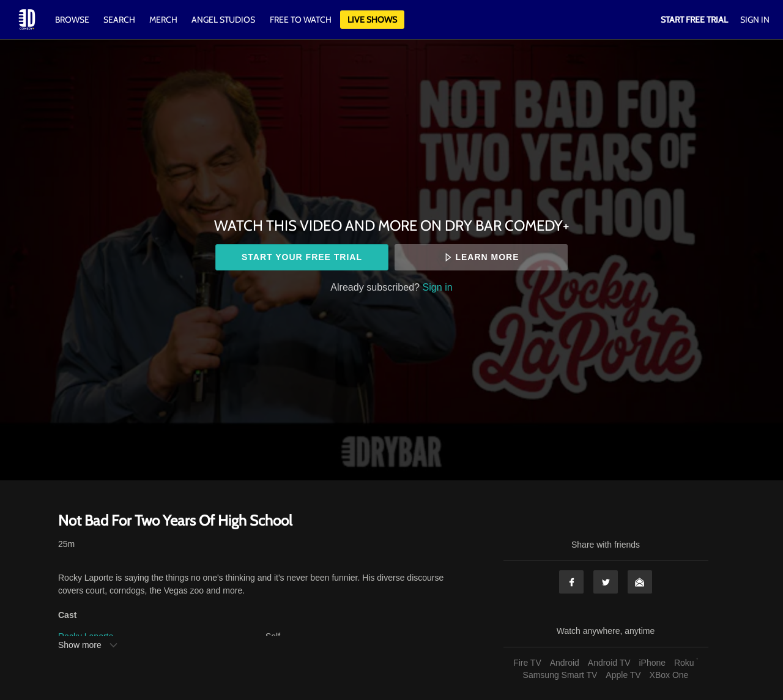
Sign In (755, 20)
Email (640, 582)
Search (120, 20)
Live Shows (372, 20)
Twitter (606, 582)
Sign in (438, 287)
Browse (73, 20)
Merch (163, 20)
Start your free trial (302, 257)
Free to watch (301, 20)
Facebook (571, 582)
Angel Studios (223, 20)
